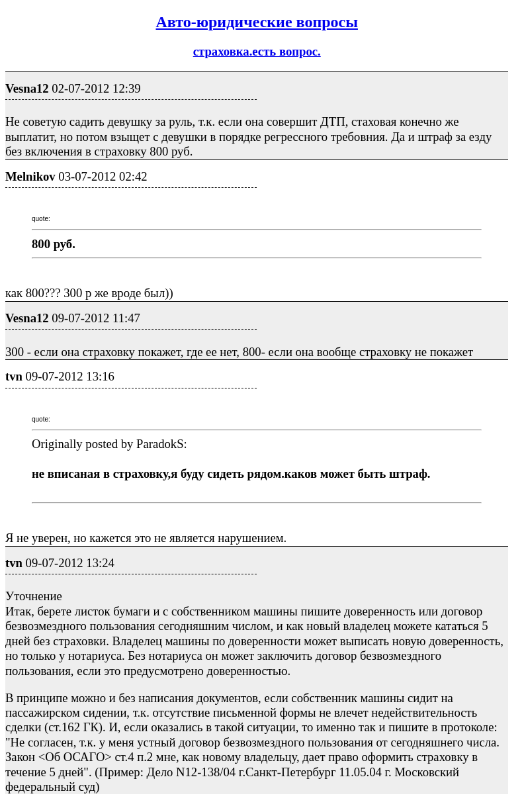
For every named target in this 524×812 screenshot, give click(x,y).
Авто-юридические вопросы (257, 22)
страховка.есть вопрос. (257, 51)
